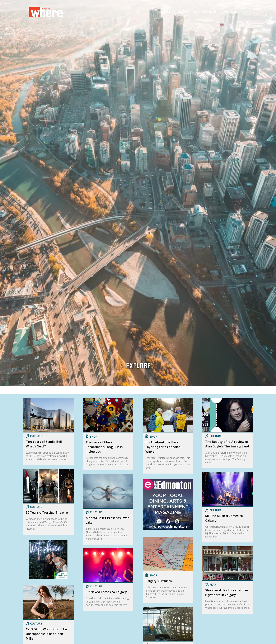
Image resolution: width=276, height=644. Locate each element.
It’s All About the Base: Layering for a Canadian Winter (163, 447)
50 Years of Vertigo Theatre (47, 513)
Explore (168, 12)
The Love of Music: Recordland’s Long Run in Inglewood (104, 447)
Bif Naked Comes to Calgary (106, 592)
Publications (205, 12)
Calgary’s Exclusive (159, 581)
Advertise (229, 12)
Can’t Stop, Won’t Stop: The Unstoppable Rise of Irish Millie (46, 634)
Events (185, 12)
